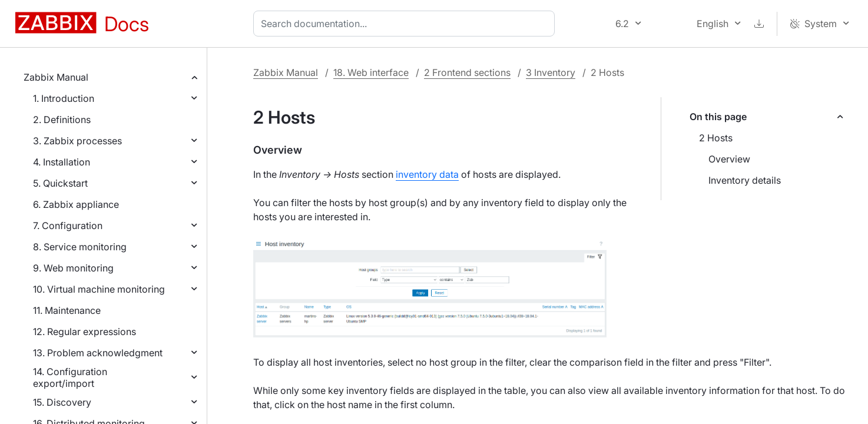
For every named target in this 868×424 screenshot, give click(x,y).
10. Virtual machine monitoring (99, 289)
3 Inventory (551, 72)
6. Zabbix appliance (76, 204)
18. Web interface (371, 72)
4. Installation (62, 162)
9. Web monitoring (73, 268)
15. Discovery (62, 402)
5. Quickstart (60, 183)
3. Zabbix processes (77, 141)
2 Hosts (716, 138)
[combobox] (406, 24)
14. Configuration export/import (70, 377)
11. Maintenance (67, 310)
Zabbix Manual (56, 77)
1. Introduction (64, 98)
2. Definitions (62, 120)
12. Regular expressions (85, 332)
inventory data (427, 174)
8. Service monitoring (80, 247)
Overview (729, 159)
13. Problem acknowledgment (98, 353)
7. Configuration (68, 226)
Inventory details (745, 180)
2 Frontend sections (467, 72)
